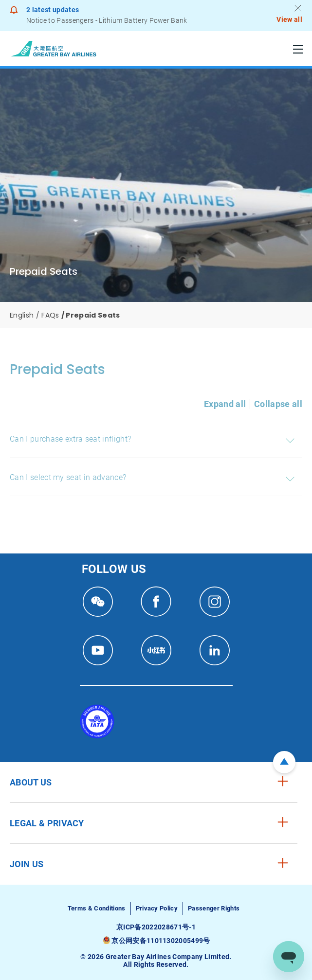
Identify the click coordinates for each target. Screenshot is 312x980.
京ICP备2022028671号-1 (156, 927)
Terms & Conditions (97, 908)
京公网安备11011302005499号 (161, 941)
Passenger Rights (214, 908)
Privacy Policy (157, 908)
